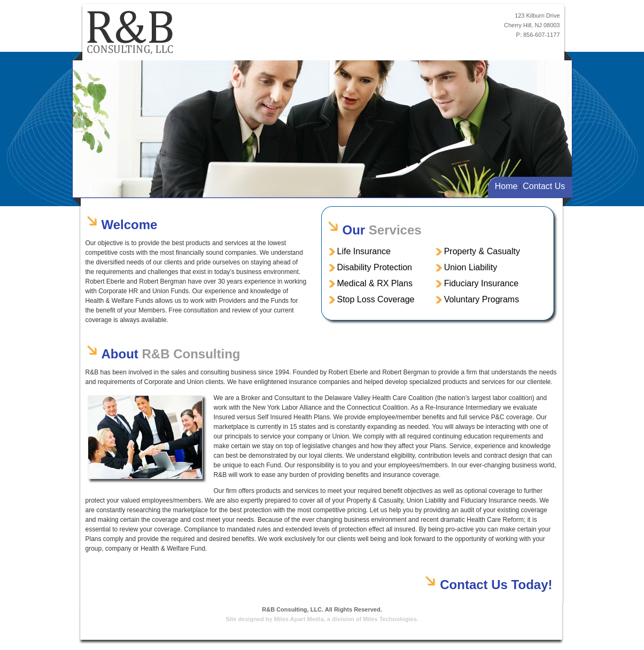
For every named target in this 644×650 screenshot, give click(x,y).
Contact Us (544, 186)
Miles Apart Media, (300, 619)
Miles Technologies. (391, 619)
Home (506, 186)
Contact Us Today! (496, 585)
